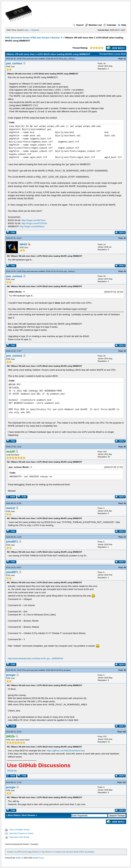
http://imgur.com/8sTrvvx (34, 220)
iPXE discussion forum (17, 38)
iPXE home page (25, 852)
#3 (125, 271)
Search (78, 25)
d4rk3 (23, 244)
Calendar (110, 25)
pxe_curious (69, 59)
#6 (125, 503)
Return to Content (53, 852)
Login (26, 30)
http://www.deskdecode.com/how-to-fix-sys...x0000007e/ (35, 658)
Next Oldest (14, 815)
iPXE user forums (40, 38)
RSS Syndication (87, 852)
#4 (125, 351)
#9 (125, 670)
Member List (93, 25)
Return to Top (39, 852)
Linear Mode (120, 54)
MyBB (18, 858)
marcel (11, 508)
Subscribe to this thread (19, 837)
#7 (125, 537)
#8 (125, 567)
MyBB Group (38, 858)
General (55, 38)
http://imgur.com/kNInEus (32, 226)
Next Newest (29, 815)
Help (122, 25)
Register (35, 30)
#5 (125, 447)
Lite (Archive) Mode (71, 852)
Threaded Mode (106, 54)
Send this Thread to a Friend (21, 833)
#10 (124, 732)
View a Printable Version (20, 830)
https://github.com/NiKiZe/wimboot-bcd (66, 751)
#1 (125, 59)
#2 (125, 238)
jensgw (67, 670)
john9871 (12, 542)
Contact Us (11, 852)
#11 (124, 782)
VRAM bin (12, 771)
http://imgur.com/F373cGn (34, 223)
